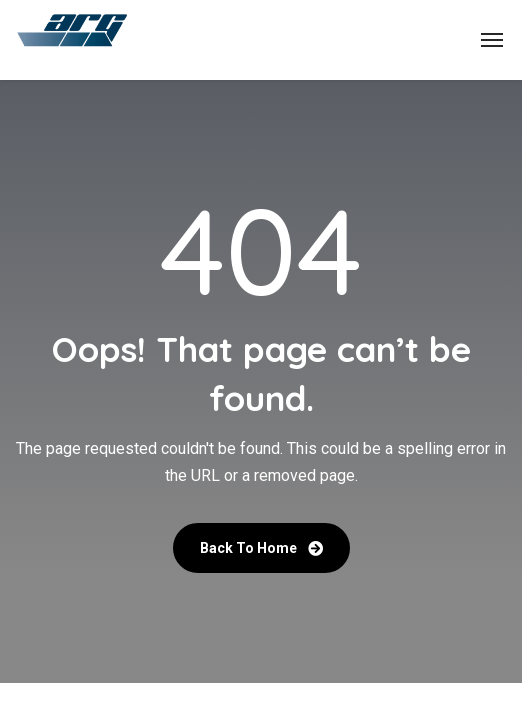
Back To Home (261, 548)
